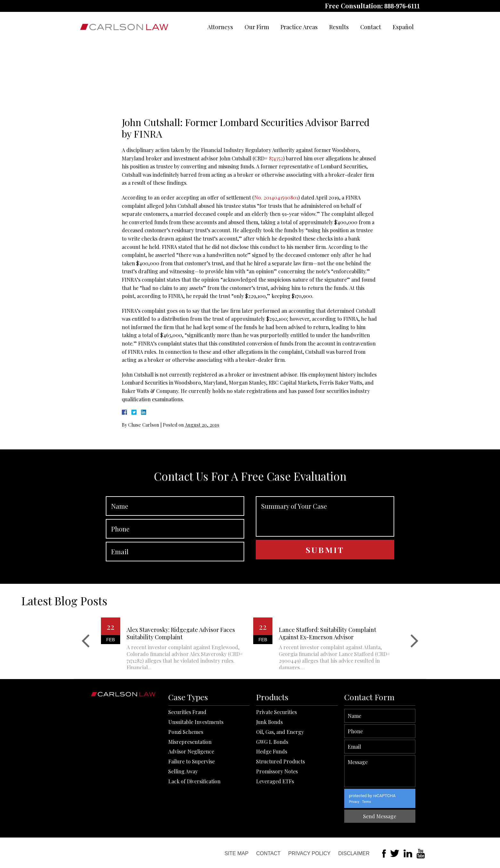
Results (339, 27)
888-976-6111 (402, 6)
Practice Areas (299, 27)
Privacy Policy (309, 853)
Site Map (236, 853)
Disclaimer (354, 853)
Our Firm (257, 27)
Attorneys (220, 27)
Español (403, 27)
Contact (371, 27)
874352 (276, 158)
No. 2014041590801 (276, 197)
